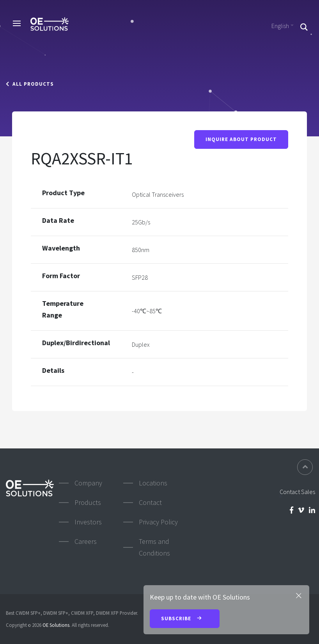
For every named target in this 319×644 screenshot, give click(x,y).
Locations (153, 483)
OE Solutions (56, 625)
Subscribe (185, 619)
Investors (88, 522)
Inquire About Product (241, 139)
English (280, 26)
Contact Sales (297, 492)
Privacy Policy (158, 522)
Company (88, 483)
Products (88, 502)
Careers (86, 541)
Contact (150, 502)
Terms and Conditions (154, 547)
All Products (30, 84)
